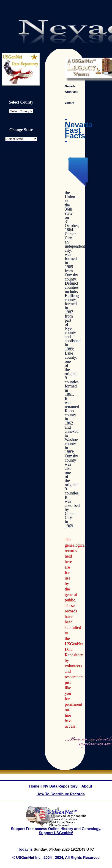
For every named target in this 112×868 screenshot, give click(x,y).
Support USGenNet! (56, 833)
